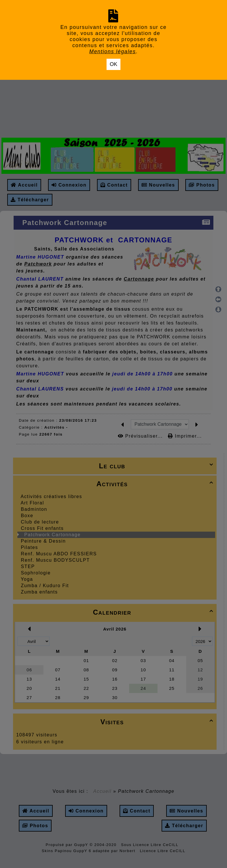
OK (113, 64)
